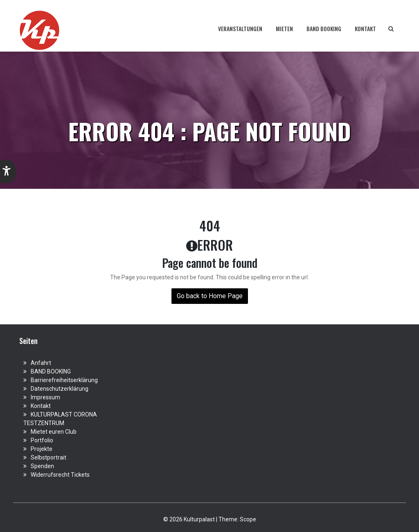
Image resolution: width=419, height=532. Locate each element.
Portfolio (42, 440)
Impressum (45, 397)
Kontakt (365, 28)
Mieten (284, 28)
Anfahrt (41, 363)
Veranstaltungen (240, 28)
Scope (248, 519)
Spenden (42, 466)
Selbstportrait (48, 457)
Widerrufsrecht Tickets (60, 475)
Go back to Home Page (210, 296)
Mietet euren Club (54, 432)
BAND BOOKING (324, 28)
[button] (8, 172)
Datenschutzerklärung (60, 389)
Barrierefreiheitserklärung (64, 380)
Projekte (42, 449)
